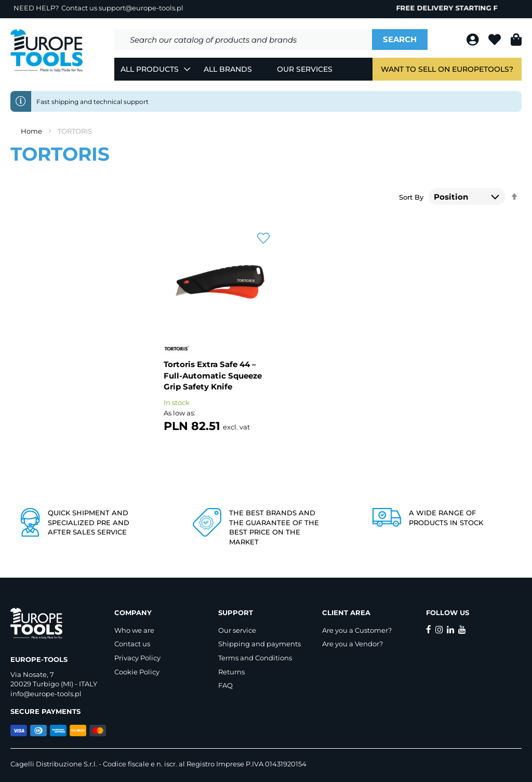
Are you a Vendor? (353, 644)
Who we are (134, 630)
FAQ (225, 685)
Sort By (411, 197)
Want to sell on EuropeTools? (447, 69)
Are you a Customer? (357, 630)
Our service (237, 630)
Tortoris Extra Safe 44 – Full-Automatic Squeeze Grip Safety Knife (213, 375)
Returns (231, 672)
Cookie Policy (137, 672)
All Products (150, 69)
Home (32, 131)
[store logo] (47, 51)
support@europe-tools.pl (141, 8)
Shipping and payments (260, 644)
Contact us (132, 644)
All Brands (228, 69)
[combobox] (243, 40)
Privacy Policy (137, 658)
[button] (263, 239)
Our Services (305, 69)
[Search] (400, 40)
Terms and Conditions (255, 658)
